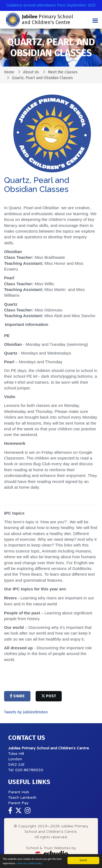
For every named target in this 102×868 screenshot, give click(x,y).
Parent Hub (19, 792)
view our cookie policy (30, 863)
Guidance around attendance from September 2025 (51, 5)
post (49, 696)
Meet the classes (63, 72)
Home (9, 72)
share (17, 696)
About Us (31, 72)
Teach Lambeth (22, 798)
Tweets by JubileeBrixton (26, 712)
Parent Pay (18, 803)
